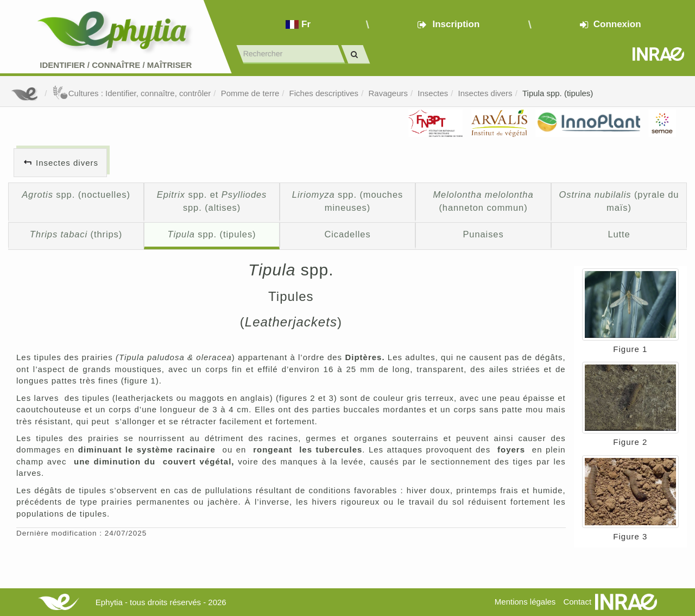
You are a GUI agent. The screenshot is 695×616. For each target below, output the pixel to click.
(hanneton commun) (483, 201)
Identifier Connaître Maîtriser (116, 65)
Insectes (433, 93)
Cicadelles (347, 234)
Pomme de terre (250, 93)
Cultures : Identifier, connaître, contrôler (132, 93)
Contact (577, 602)
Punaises (483, 234)
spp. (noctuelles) (76, 194)
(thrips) (76, 234)
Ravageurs (388, 93)
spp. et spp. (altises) (212, 201)
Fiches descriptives (324, 93)
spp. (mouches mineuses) (347, 201)
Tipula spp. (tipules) (558, 93)
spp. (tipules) (212, 234)
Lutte (619, 234)
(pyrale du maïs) (619, 201)
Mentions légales (525, 602)
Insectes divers (485, 93)
